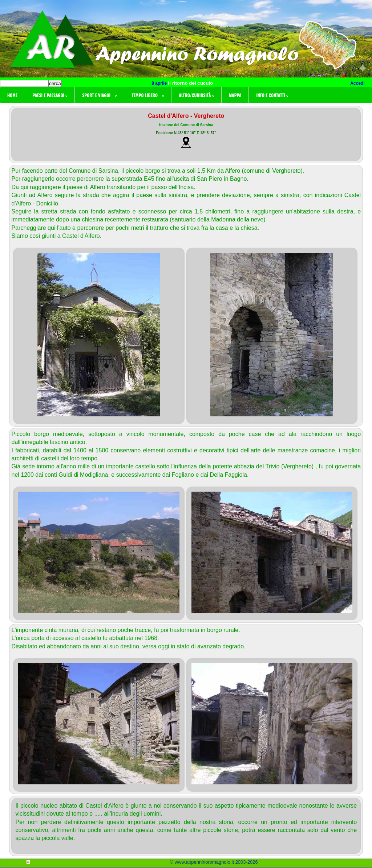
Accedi (357, 83)
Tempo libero (148, 95)
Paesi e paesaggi (50, 95)
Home (12, 95)
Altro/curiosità (196, 95)
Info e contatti (272, 95)
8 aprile (160, 83)
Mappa (235, 95)
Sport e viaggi (99, 95)
